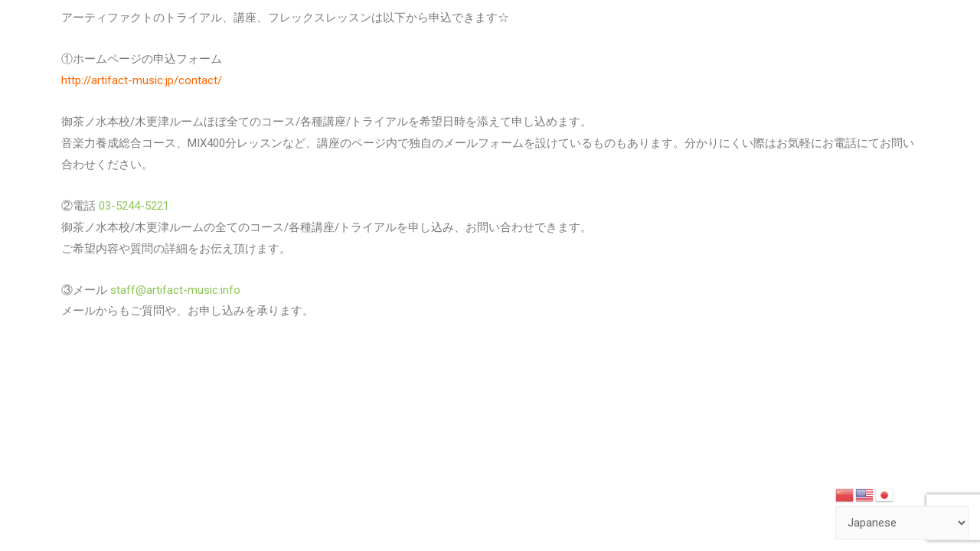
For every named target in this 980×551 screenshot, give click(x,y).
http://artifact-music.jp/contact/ (142, 80)
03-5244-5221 (132, 206)
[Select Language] (902, 523)
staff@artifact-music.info (174, 290)
